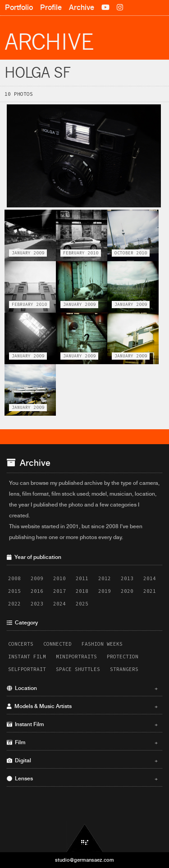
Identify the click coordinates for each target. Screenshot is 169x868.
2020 (127, 591)
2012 (105, 578)
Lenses (82, 779)
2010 (59, 578)
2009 (37, 578)
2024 (59, 604)
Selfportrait (27, 669)
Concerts (21, 644)
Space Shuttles (78, 669)
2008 (14, 578)
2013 (127, 578)
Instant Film (27, 657)
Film (82, 742)
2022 (14, 604)
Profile (51, 7)
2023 (37, 604)
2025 (82, 604)
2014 (150, 578)
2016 (37, 591)
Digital (82, 760)
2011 (82, 578)
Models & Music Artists (82, 706)
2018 (82, 591)
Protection (123, 657)
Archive (82, 7)
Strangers (124, 669)
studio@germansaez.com (84, 860)
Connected (57, 644)
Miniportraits (76, 657)
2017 (59, 591)
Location (82, 688)
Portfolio (19, 7)
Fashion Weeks (102, 644)
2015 (14, 591)
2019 (105, 591)
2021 (150, 591)
